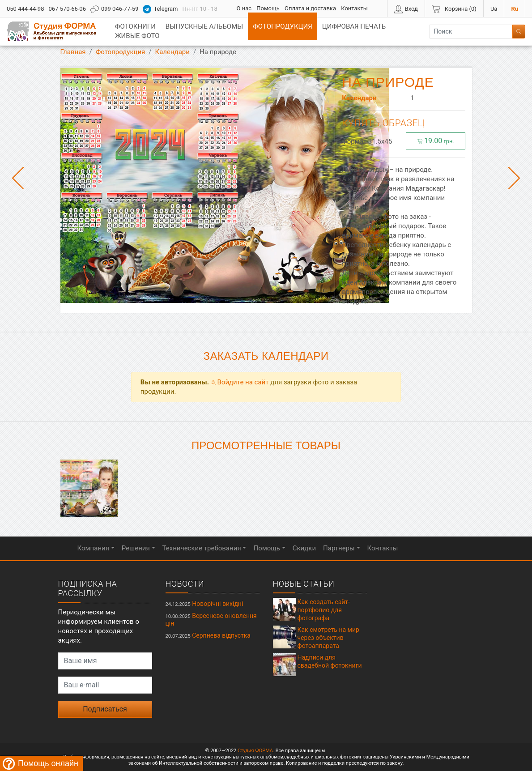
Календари (172, 52)
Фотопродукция (283, 26)
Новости (185, 584)
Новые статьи (304, 584)
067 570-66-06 (67, 9)
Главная (73, 52)
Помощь (268, 8)
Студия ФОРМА (255, 751)
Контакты (354, 8)
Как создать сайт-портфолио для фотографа (324, 610)
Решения (136, 548)
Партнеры (339, 548)
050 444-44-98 (25, 9)
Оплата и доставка (310, 8)
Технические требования (202, 548)
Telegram (160, 9)
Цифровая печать (354, 26)
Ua (494, 9)
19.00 (436, 141)
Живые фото (137, 36)
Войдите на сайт (240, 382)
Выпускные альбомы (204, 26)
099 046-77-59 (114, 9)
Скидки (304, 548)
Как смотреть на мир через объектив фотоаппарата (328, 638)
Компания (93, 548)
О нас (244, 8)
